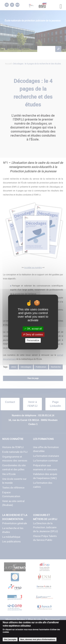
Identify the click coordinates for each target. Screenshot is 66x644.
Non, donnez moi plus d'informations (38, 639)
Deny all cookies (33, 335)
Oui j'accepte (10, 639)
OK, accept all (33, 329)
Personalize (33, 340)
